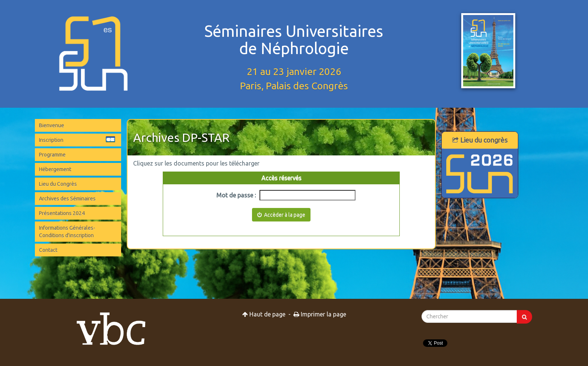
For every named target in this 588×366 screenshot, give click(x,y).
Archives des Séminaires (67, 199)
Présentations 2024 (62, 213)
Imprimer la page (320, 314)
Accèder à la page (281, 215)
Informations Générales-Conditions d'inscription (67, 232)
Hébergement (55, 169)
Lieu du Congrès (58, 184)
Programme (52, 155)
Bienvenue (52, 125)
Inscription (77, 140)
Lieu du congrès (480, 140)
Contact (48, 250)
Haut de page (264, 314)
